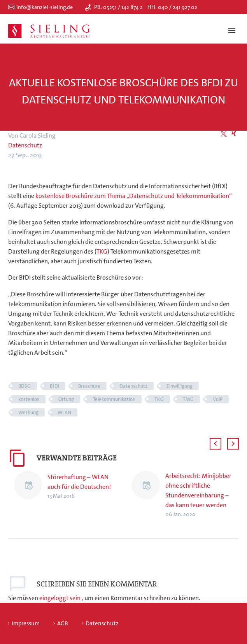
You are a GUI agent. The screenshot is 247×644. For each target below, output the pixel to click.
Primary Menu (232, 31)
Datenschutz (25, 145)
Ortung (66, 399)
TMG (188, 399)
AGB (63, 624)
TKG (102, 251)
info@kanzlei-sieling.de (45, 7)
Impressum (26, 624)
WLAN (64, 412)
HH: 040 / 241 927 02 (172, 7)
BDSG (25, 386)
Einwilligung (180, 386)
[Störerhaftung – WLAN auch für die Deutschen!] (31, 486)
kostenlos (29, 399)
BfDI (54, 386)
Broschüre (89, 386)
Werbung (28, 412)
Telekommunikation (114, 399)
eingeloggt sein (60, 598)
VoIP (218, 399)
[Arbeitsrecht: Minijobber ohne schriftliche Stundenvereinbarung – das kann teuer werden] (149, 495)
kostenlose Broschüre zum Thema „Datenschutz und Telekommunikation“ (134, 196)
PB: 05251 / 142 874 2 (118, 7)
